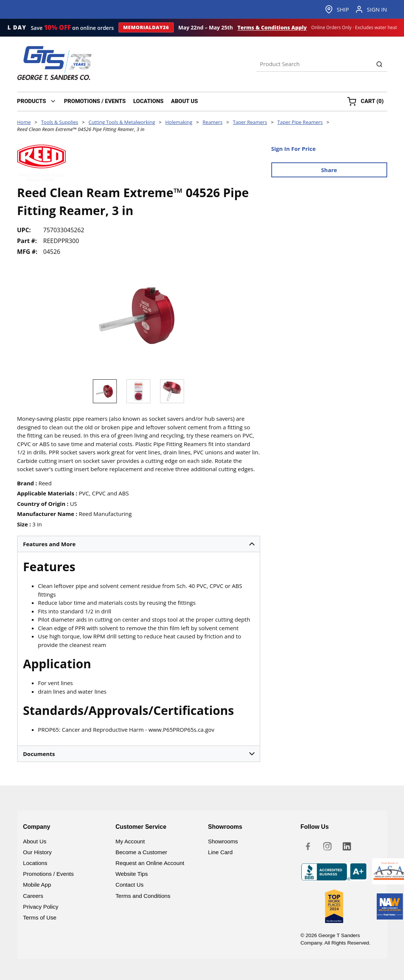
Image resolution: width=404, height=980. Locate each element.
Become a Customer (141, 852)
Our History (38, 852)
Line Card (220, 852)
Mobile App (37, 885)
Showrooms (223, 841)
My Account (130, 841)
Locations (35, 863)
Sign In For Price (294, 149)
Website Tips (132, 874)
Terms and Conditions (143, 896)
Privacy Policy (41, 907)
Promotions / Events (49, 874)
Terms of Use (40, 917)
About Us (35, 841)
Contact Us (129, 885)
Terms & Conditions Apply (272, 28)
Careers (33, 896)
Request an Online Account (150, 863)
